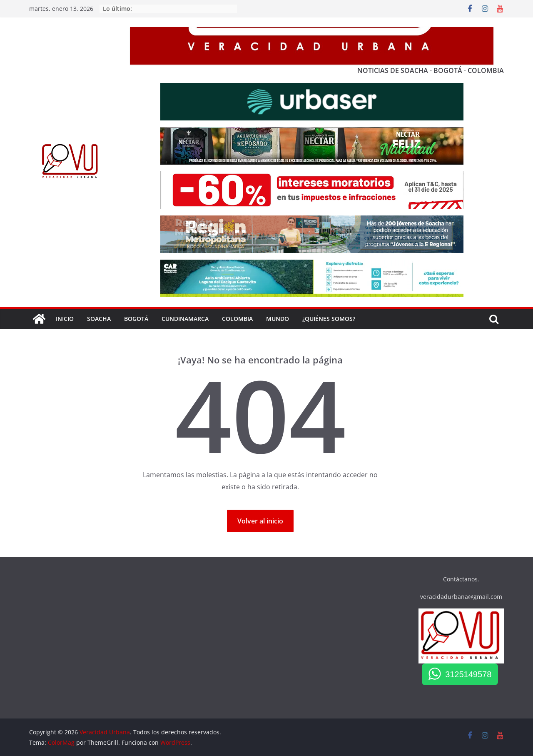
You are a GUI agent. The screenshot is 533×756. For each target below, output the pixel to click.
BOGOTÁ (136, 319)
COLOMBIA (237, 319)
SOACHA (99, 319)
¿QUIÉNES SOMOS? (329, 319)
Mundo (278, 319)
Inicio (65, 319)
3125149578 (468, 674)
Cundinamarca (185, 319)
